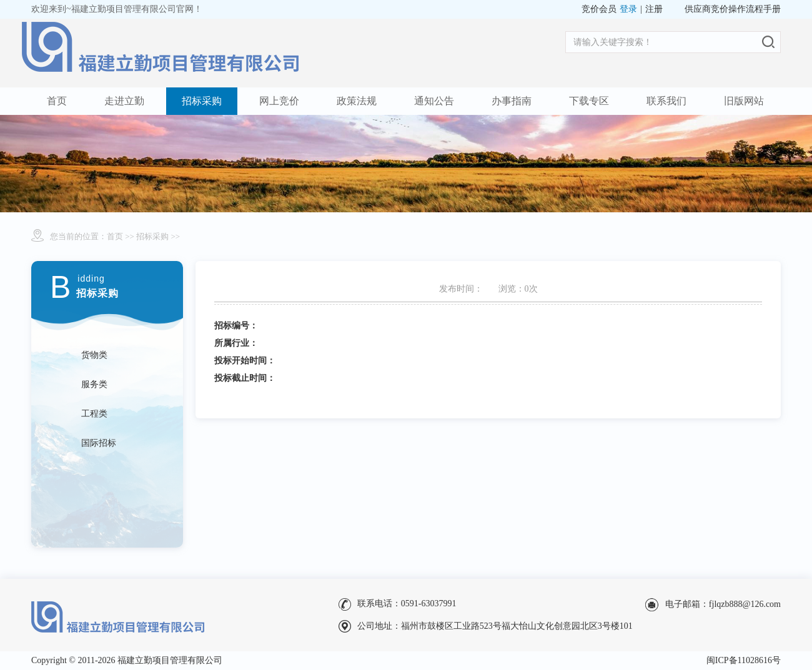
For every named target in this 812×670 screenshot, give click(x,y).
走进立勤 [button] (124, 101)
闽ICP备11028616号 (744, 660)
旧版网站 (744, 101)
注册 (654, 9)
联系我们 (666, 101)
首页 (57, 101)
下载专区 (589, 101)
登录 (628, 9)
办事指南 (512, 101)
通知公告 (434, 101)
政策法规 (357, 101)
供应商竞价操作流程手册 (733, 9)
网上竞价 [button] (279, 101)
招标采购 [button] (202, 101)
